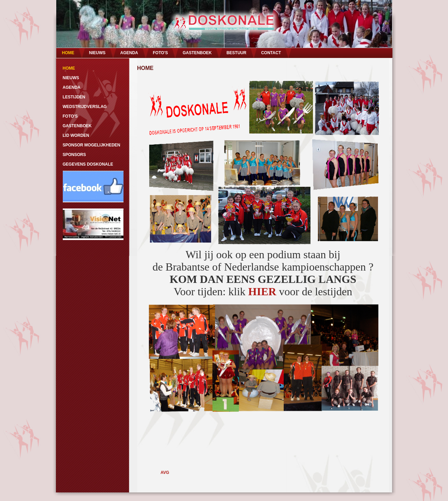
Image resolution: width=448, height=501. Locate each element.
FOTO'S (161, 53)
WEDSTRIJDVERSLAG (85, 107)
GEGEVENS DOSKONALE (88, 164)
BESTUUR (236, 53)
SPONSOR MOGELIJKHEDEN (92, 145)
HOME (68, 53)
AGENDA (129, 53)
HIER (262, 291)
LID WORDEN (76, 135)
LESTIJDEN (74, 97)
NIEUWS (97, 53)
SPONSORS (74, 155)
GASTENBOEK (197, 53)
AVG (165, 473)
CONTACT (271, 53)
